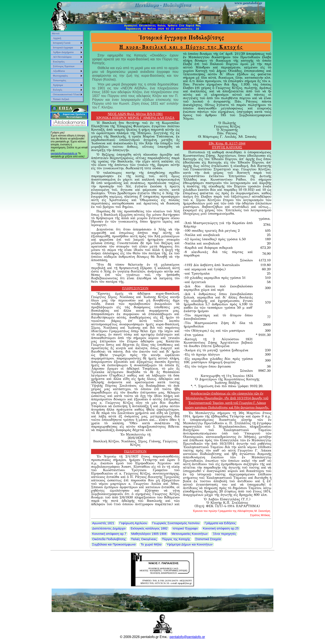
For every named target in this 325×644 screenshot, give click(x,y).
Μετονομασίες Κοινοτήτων (190, 534)
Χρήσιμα (58, 85)
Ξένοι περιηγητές (224, 534)
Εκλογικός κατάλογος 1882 (149, 528)
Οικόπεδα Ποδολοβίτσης (109, 539)
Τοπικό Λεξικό (61, 99)
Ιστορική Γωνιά (62, 43)
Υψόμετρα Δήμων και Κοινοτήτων (190, 544)
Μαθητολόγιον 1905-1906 (149, 534)
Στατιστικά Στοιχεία (208, 539)
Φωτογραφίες (60, 76)
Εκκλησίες (59, 62)
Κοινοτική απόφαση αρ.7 (109, 534)
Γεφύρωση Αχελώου (133, 523)
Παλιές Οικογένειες (144, 539)
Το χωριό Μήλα (151, 544)
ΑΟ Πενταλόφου (62, 57)
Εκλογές (58, 90)
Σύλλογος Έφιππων (64, 66)
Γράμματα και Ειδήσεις (220, 523)
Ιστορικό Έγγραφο (185, 528)
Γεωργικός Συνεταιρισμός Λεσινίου (176, 523)
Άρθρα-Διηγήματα (63, 52)
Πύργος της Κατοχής (176, 539)
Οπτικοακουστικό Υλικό (66, 94)
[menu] (67, 66)
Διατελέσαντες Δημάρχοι (109, 528)
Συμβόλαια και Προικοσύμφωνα (114, 544)
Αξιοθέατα (59, 71)
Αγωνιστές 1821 (103, 523)
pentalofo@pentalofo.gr (64, 153)
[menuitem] (67, 33)
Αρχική (57, 38)
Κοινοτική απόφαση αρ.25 (221, 528)
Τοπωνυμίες (59, 80)
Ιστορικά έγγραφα (63, 47)
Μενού (56, 33)
